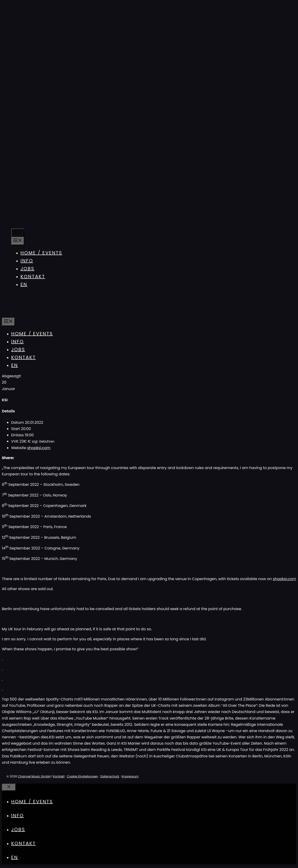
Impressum (130, 776)
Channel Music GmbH (34, 776)
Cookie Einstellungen (82, 776)
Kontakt (33, 276)
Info (27, 261)
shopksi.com (39, 448)
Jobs (27, 269)
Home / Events (41, 253)
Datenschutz (110, 776)
